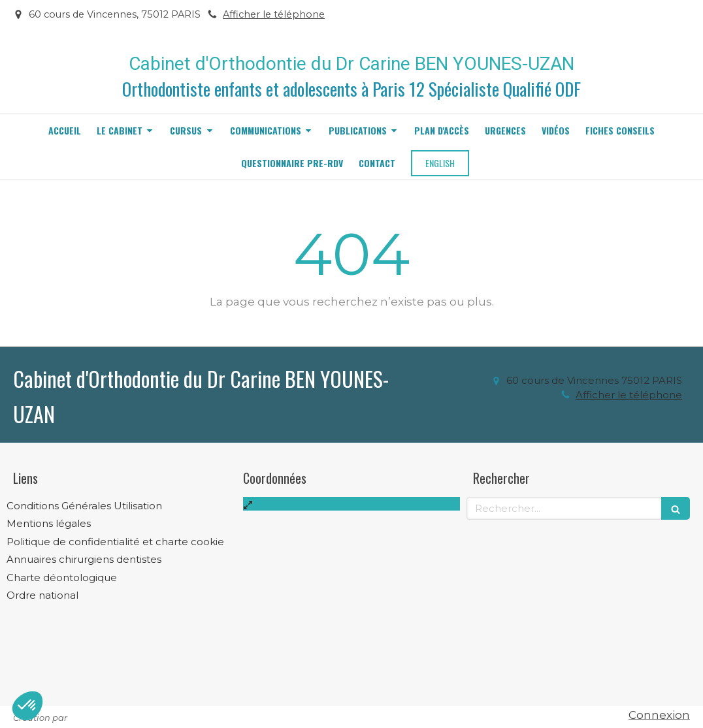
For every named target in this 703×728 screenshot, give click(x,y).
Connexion (659, 715)
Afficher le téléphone (274, 14)
